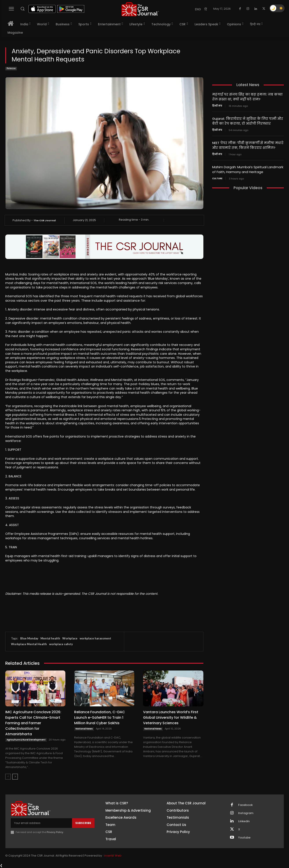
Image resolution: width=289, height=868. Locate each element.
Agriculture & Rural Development (26, 740)
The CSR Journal (45, 220)
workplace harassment (95, 638)
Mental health (50, 638)
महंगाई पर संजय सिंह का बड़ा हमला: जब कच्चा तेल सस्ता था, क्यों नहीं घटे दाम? (247, 97)
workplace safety (61, 644)
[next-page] (15, 777)
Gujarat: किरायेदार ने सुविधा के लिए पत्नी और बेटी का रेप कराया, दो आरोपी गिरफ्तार (248, 120)
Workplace (70, 638)
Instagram (246, 813)
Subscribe (83, 823)
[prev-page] (8, 777)
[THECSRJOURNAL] (140, 9)
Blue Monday (29, 638)
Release (11, 69)
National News (84, 729)
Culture (217, 177)
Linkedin (244, 821)
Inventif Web (113, 856)
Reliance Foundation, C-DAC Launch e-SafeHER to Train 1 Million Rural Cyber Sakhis (100, 717)
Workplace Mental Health (29, 644)
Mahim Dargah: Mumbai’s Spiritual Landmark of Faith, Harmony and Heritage (248, 168)
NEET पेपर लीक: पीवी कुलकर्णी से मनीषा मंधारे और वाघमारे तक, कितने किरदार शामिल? (248, 144)
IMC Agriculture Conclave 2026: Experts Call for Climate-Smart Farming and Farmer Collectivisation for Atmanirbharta (33, 723)
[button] (22, 9)
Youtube (244, 838)
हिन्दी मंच (217, 105)
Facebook (245, 805)
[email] (41, 823)
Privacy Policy (55, 832)
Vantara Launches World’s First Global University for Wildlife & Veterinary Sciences (171, 717)
